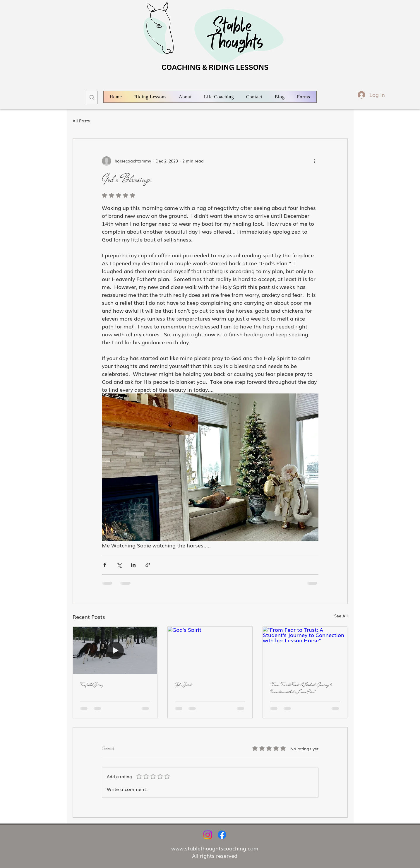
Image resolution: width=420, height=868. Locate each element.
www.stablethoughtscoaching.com (215, 848)
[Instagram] (208, 835)
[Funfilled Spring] (115, 650)
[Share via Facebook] (105, 565)
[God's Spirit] (210, 650)
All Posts (81, 121)
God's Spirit (183, 685)
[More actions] (315, 161)
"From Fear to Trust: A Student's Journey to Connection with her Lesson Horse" (301, 688)
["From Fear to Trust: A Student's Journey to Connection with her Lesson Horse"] (305, 650)
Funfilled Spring (92, 685)
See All (341, 616)
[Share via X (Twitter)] (119, 565)
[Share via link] (148, 565)
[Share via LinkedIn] (133, 565)
